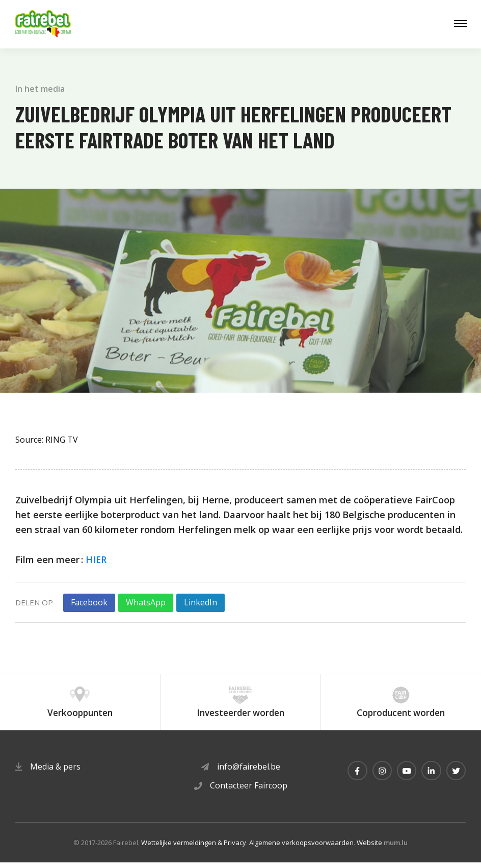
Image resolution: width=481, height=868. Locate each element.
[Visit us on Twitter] (456, 777)
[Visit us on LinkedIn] (430, 777)
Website (369, 848)
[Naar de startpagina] (43, 24)
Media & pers (55, 773)
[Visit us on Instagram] (379, 777)
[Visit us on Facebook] (354, 777)
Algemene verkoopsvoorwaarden (301, 848)
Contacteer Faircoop (249, 792)
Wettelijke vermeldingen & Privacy (194, 848)
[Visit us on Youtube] (405, 777)
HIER (96, 559)
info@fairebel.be (249, 773)
